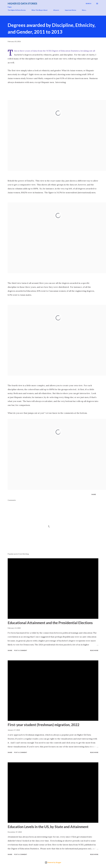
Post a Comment (21, 650)
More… (84, 10)
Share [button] (94, 494)
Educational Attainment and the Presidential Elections (50, 623)
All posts (56, 10)
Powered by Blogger (53, 862)
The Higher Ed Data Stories (17, 10)
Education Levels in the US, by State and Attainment (48, 827)
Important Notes (71, 10)
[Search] (88, 4)
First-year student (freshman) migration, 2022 (43, 725)
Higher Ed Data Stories (22, 3)
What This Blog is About (40, 10)
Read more (94, 650)
